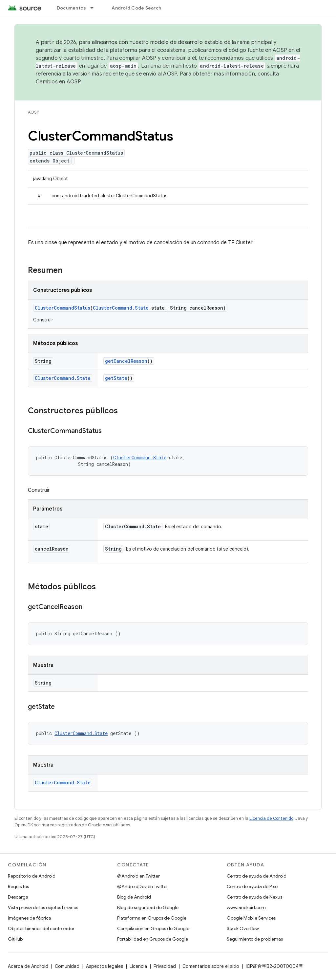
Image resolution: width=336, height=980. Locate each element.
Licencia (138, 966)
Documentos (72, 8)
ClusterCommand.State (121, 308)
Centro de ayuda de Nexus (254, 897)
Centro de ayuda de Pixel (253, 886)
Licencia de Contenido (271, 818)
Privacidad (165, 966)
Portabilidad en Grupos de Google (153, 939)
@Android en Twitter (138, 876)
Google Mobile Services (251, 918)
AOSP (33, 112)
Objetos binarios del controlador (41, 928)
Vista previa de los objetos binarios (43, 907)
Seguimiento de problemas (255, 939)
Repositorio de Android (32, 876)
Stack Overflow (243, 928)
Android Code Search (136, 8)
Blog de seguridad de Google (148, 907)
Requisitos (18, 886)
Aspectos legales (105, 966)
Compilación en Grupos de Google (153, 928)
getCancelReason (126, 361)
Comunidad (67, 966)
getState (116, 378)
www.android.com (246, 907)
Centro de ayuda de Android (257, 876)
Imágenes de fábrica (30, 918)
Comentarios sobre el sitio (211, 966)
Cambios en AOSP (58, 82)
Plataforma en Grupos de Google (152, 918)
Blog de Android (134, 897)
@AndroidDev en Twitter (143, 886)
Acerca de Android (28, 966)
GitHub (15, 939)
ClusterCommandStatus (63, 308)
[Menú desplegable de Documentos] (95, 8)
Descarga (18, 897)
